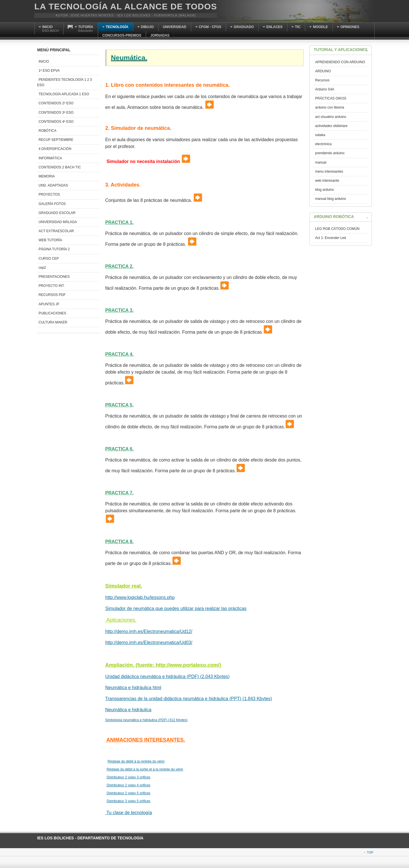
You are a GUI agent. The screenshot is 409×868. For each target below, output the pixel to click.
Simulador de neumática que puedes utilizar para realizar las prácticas (176, 608)
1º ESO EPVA (49, 71)
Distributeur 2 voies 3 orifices (128, 777)
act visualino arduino (331, 117)
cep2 (42, 268)
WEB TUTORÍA (50, 240)
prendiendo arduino (330, 153)
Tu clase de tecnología (129, 813)
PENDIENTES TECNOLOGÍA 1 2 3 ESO (65, 82)
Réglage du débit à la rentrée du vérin (136, 761)
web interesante (327, 181)
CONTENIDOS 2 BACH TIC (60, 167)
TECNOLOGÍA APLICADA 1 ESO (64, 94)
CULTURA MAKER (53, 322)
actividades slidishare (331, 126)
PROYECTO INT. (52, 286)
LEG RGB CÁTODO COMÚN (337, 229)
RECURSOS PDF (52, 295)
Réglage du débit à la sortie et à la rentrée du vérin (145, 769)
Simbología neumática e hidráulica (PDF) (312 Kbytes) (146, 720)
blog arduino (324, 190)
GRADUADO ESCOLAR (57, 213)
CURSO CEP (49, 259)
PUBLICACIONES (52, 313)
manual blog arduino (331, 199)
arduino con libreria (330, 107)
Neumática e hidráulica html (133, 688)
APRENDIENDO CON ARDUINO (340, 62)
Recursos (322, 80)
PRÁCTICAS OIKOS (331, 98)
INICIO (44, 62)
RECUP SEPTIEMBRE (56, 140)
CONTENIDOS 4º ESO (56, 122)
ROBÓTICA (48, 131)
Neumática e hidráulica (128, 710)
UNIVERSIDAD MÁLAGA (58, 222)
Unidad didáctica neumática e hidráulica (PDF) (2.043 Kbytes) (167, 677)
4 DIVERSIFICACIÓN (55, 149)
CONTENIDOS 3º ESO (56, 113)
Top (370, 852)
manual (321, 162)
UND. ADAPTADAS (53, 185)
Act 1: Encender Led (331, 238)
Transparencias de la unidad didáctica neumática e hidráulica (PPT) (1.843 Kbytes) (189, 699)
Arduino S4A (325, 89)
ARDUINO (323, 71)
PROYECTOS (49, 194)
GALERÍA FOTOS (52, 204)
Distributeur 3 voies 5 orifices (128, 801)
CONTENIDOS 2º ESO (56, 103)
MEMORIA (47, 176)
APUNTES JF (49, 304)
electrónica (323, 144)
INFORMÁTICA (50, 158)
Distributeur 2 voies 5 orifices (128, 793)
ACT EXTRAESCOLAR (56, 231)
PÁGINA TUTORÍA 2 (54, 249)
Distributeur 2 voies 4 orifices (128, 785)
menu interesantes (329, 172)
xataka (320, 135)
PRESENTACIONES (54, 277)
